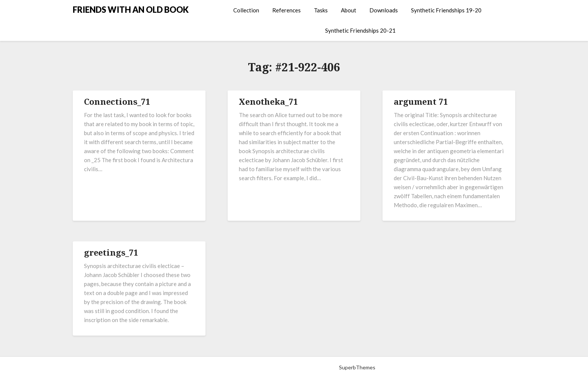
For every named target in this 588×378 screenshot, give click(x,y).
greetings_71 (111, 252)
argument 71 (421, 101)
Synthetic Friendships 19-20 (446, 10)
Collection (246, 10)
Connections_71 (117, 101)
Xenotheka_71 (268, 101)
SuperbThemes (357, 367)
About (349, 10)
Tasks (321, 10)
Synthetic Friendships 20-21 (360, 30)
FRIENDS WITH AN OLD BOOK (131, 10)
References (286, 10)
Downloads (384, 10)
